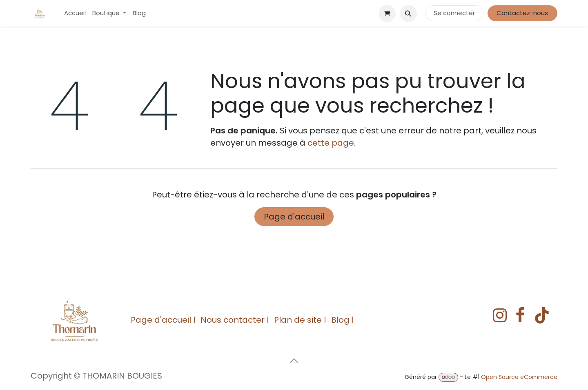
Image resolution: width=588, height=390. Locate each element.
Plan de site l (300, 320)
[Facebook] (520, 315)
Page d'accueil (294, 217)
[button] (408, 13)
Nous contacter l (235, 320)
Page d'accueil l (163, 320)
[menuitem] (75, 13)
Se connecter (454, 13)
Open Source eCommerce (519, 377)
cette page (331, 143)
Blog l (342, 320)
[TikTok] (542, 315)
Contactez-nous (522, 13)
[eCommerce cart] (387, 13)
